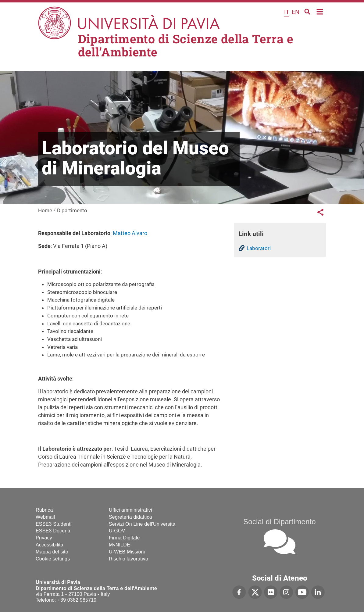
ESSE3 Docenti (53, 531)
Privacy (44, 538)
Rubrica (44, 510)
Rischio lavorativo (128, 559)
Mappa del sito (52, 552)
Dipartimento (72, 210)
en (296, 12)
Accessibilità (50, 545)
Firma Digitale (124, 538)
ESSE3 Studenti (54, 524)
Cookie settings (53, 559)
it (287, 12)
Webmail (45, 517)
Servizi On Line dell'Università (142, 524)
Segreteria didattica (130, 517)
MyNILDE (120, 545)
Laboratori (259, 248)
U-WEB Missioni (127, 552)
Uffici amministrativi (130, 510)
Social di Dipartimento (280, 522)
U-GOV (117, 531)
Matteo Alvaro (130, 233)
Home (320, 11)
